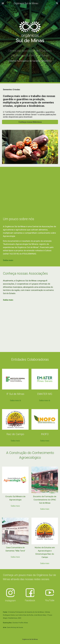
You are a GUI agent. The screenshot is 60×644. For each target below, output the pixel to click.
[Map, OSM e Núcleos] (30, 329)
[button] (3, 3)
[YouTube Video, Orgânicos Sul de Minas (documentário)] (30, 189)
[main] (30, 56)
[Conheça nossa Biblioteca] (30, 122)
